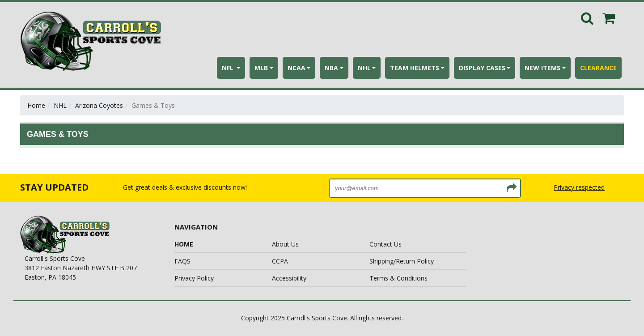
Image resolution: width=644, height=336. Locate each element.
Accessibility (289, 278)
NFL (229, 68)
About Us (285, 244)
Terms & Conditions (398, 278)
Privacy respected (579, 187)
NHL (364, 68)
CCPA (280, 261)
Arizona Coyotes (99, 105)
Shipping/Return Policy (402, 261)
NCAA (297, 68)
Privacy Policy (194, 278)
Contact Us (386, 244)
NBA (331, 68)
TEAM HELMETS (415, 68)
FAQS (182, 261)
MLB (261, 68)
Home (36, 105)
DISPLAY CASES (482, 68)
